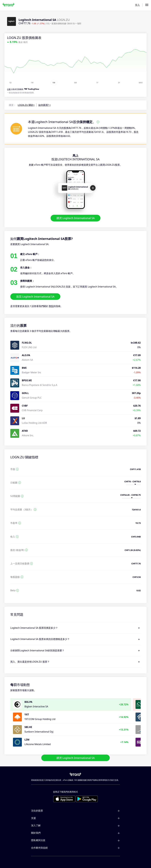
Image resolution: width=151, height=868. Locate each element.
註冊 (9, 89)
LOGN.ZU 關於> (26, 105)
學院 (51, 306)
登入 (137, 5)
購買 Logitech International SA (76, 218)
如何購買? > (45, 105)
